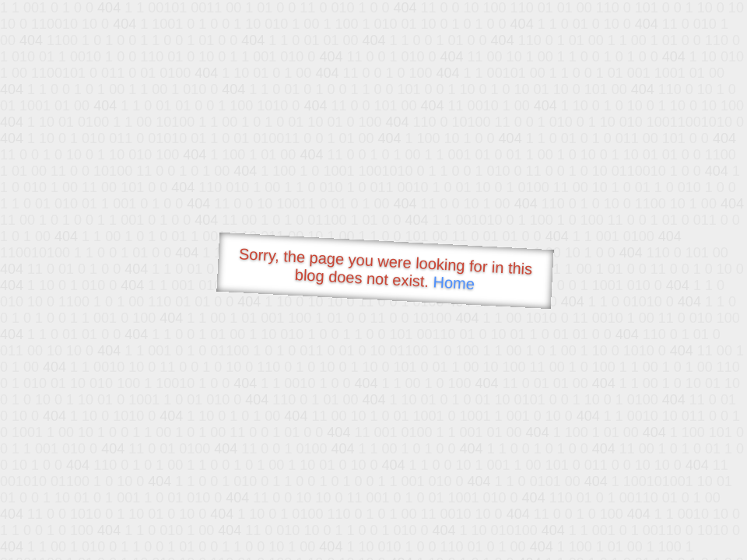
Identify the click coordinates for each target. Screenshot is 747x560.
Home (454, 283)
